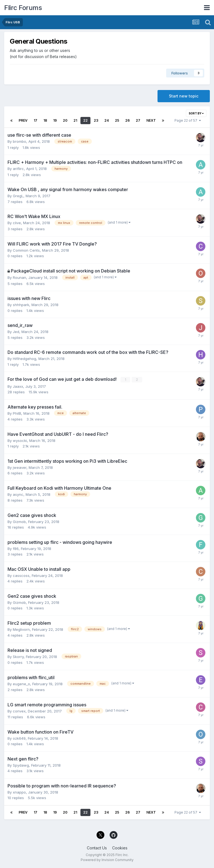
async (18, 494)
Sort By (196, 113)
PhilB (17, 413)
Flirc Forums (23, 8)
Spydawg (21, 765)
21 (75, 120)
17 (35, 120)
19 (55, 120)
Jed (16, 332)
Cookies (120, 848)
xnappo (19, 792)
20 (65, 120)
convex (19, 711)
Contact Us (97, 848)
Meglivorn (21, 629)
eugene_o (21, 684)
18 (45, 120)
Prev (23, 120)
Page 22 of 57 (188, 120)
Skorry (18, 657)
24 (107, 120)
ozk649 (19, 738)
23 (96, 120)
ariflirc (18, 169)
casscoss (21, 576)
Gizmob (19, 522)
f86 (16, 549)
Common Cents (26, 250)
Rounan (19, 277)
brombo (19, 141)
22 (85, 120)
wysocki (20, 440)
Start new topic (184, 96)
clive (17, 223)
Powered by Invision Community (107, 860)
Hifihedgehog (24, 359)
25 (117, 120)
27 (138, 120)
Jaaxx (18, 386)
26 (127, 120)
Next (151, 120)
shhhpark (21, 305)
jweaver (20, 467)
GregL (18, 196)
